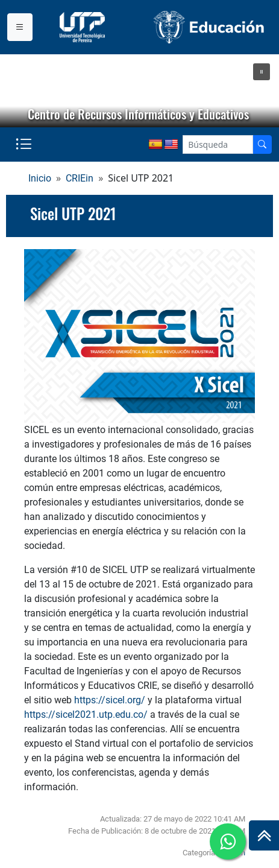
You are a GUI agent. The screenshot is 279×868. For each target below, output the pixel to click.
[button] (262, 72)
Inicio (40, 178)
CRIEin (80, 178)
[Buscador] (262, 144)
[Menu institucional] (20, 27)
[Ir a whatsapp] (228, 841)
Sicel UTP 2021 (73, 214)
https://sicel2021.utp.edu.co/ (86, 714)
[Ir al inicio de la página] (264, 835)
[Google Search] (218, 144)
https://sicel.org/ (110, 700)
